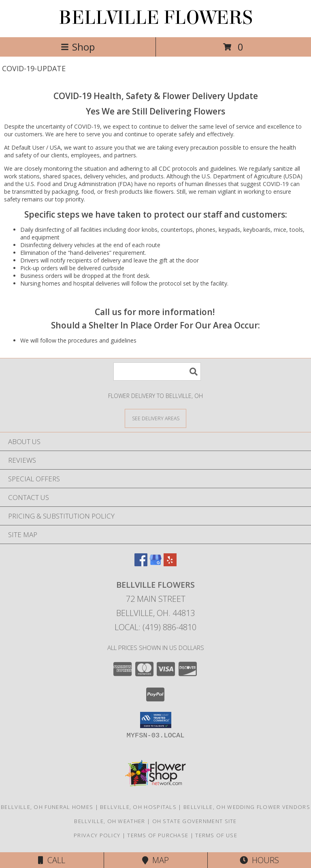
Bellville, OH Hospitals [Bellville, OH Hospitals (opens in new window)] (138, 807)
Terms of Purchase (158, 835)
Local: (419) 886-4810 (155, 627)
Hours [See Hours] (259, 860)
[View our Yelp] (170, 564)
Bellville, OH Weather (110, 821)
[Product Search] (157, 372)
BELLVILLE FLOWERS (156, 18)
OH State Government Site (195, 821)
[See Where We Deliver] (155, 418)
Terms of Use (216, 835)
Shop (78, 47)
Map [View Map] (155, 860)
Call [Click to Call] (52, 860)
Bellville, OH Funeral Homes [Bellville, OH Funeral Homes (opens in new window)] (47, 807)
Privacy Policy (97, 835)
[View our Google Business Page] (155, 564)
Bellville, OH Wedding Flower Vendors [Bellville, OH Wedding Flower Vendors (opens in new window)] (247, 807)
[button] (156, 720)
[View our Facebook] (141, 564)
